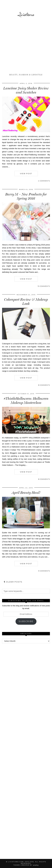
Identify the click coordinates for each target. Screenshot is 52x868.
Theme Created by (26, 865)
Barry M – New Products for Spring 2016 (26, 196)
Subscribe (26, 621)
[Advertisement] (26, 46)
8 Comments (44, 385)
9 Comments (44, 571)
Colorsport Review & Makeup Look (26, 302)
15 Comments (44, 286)
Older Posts (13, 582)
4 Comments (44, 181)
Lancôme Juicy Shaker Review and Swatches (26, 90)
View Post (26, 174)
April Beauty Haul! (26, 493)
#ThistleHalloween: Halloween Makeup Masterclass (26, 401)
